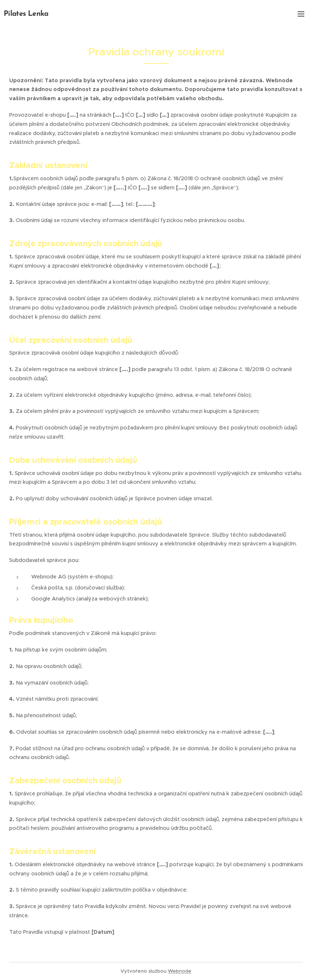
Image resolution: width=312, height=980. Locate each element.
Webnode (180, 971)
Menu (301, 14)
